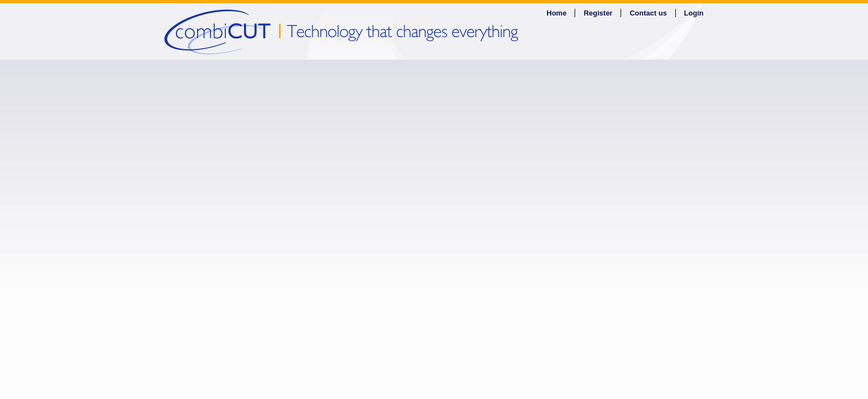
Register (598, 13)
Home (556, 13)
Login (694, 13)
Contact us (648, 13)
